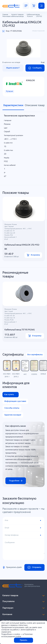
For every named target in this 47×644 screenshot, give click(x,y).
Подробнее (16, 481)
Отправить (34, 568)
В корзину (33, 255)
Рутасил (10, 91)
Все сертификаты (35, 355)
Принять (24, 640)
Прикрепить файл (12, 568)
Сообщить (35, 68)
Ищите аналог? (13, 68)
